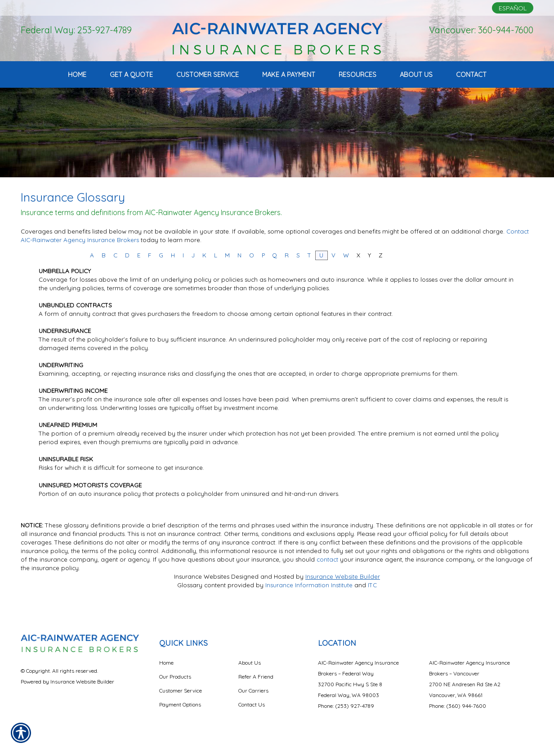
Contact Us (252, 704)
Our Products (175, 677)
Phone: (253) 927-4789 (346, 706)
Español (513, 8)
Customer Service (181, 691)
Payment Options (180, 704)
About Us (250, 663)
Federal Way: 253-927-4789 (76, 30)
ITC (372, 585)
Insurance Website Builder (343, 576)
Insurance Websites (202, 576)
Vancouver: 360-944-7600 (481, 30)
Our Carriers (253, 691)
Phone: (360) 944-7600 (458, 706)
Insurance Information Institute (309, 585)
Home (166, 663)
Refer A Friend (256, 677)
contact (327, 559)
